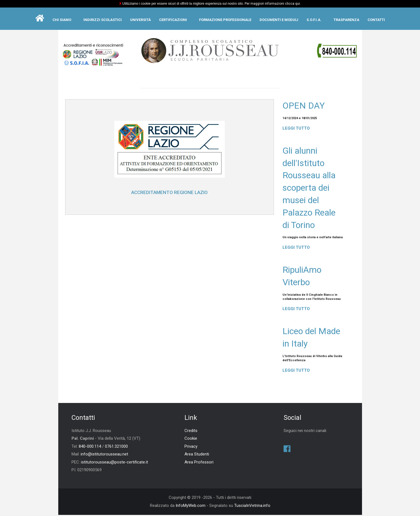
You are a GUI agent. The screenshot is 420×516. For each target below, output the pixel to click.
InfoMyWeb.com (191, 506)
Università (140, 20)
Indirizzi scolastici (103, 20)
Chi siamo (62, 20)
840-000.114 (90, 447)
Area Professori (199, 463)
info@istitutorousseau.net (104, 455)
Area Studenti (197, 455)
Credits (191, 431)
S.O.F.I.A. (314, 20)
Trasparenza (346, 20)
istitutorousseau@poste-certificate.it (114, 463)
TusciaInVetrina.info (252, 506)
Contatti (376, 20)
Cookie (191, 439)
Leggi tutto (296, 129)
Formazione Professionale (225, 20)
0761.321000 (116, 447)
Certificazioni (173, 20)
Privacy (191, 447)
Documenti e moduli (279, 20)
